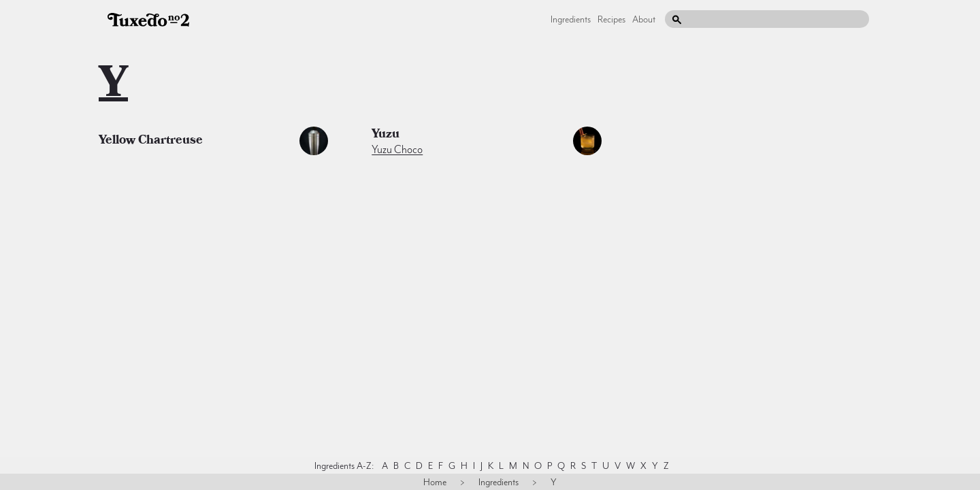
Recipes (611, 19)
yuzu (386, 135)
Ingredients (571, 19)
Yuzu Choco (397, 150)
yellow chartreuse (151, 142)
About (644, 19)
